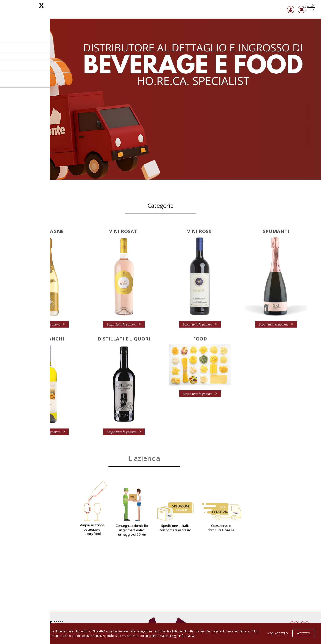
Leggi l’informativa (182, 636)
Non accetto (278, 633)
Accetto (304, 633)
